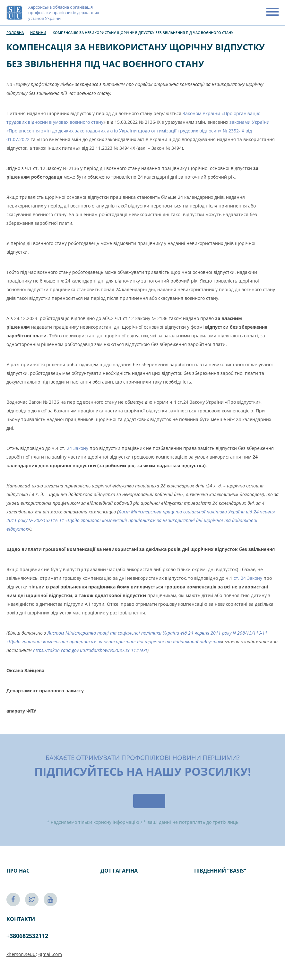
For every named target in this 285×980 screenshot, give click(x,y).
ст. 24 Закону (248, 578)
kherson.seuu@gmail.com (34, 954)
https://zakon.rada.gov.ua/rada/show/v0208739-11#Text (90, 650)
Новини (38, 33)
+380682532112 (27, 936)
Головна (15, 33)
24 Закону (78, 448)
